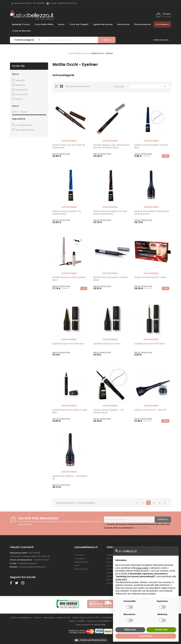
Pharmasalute (143, 24)
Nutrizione (123, 24)
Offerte (110, 555)
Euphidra (22, 90)
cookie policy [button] (121, 579)
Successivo (165, 503)
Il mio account (81, 569)
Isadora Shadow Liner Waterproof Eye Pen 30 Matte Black (111, 146)
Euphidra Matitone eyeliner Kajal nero (70, 411)
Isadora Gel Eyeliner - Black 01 (151, 410)
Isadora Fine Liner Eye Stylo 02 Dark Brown (69, 146)
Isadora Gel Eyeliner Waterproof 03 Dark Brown (152, 213)
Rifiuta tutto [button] (130, 630)
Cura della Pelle (44, 24)
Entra (77, 566)
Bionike (20, 85)
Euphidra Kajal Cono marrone (68, 344)
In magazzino (24, 125)
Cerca (107, 40)
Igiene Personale (103, 24)
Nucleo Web (100, 623)
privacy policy (141, 528)
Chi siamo (80, 555)
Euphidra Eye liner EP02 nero (150, 344)
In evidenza (162, 24)
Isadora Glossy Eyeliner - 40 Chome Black (108, 411)
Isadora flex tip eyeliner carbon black (111, 279)
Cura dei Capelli (79, 24)
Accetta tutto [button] (161, 630)
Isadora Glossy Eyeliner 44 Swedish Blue (67, 213)
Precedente (137, 503)
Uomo (61, 24)
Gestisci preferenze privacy (91, 639)
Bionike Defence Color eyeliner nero (69, 279)
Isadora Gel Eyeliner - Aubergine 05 (70, 477)
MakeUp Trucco (21, 24)
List (62, 86)
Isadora (22, 94)
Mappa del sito (82, 562)
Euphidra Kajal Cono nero (107, 344)
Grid (57, 86)
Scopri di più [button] (146, 636)
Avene (20, 80)
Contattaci (80, 559)
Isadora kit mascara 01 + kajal (150, 277)
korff (19, 99)
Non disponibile (25, 130)
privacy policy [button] (142, 568)
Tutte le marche (21, 31)
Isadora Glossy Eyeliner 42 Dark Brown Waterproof (110, 213)
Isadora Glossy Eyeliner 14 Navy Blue (151, 146)
